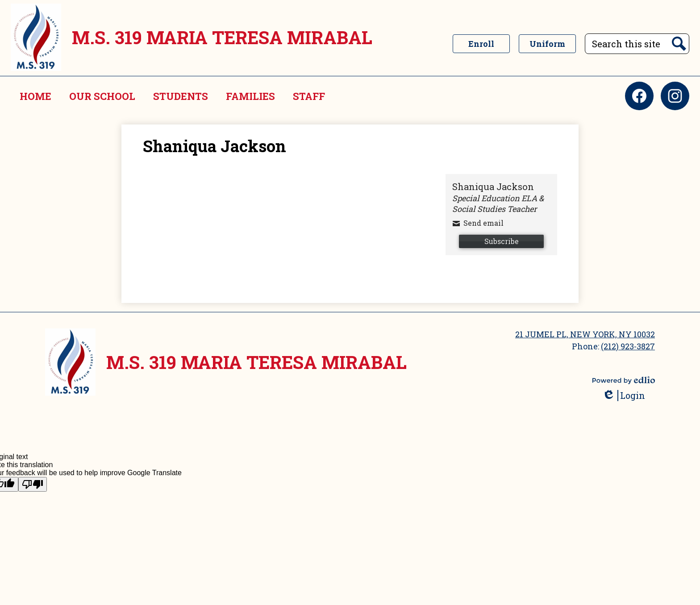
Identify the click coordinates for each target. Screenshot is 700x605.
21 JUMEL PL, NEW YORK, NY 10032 (585, 334)
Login (624, 396)
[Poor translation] (33, 484)
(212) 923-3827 (628, 346)
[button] (102, 96)
